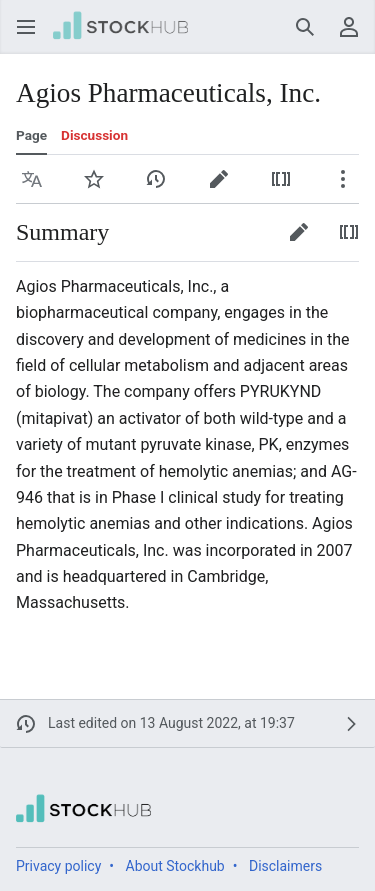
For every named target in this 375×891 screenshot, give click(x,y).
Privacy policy (58, 866)
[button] (26, 27)
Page (31, 135)
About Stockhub (175, 866)
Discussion (94, 135)
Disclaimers (285, 866)
